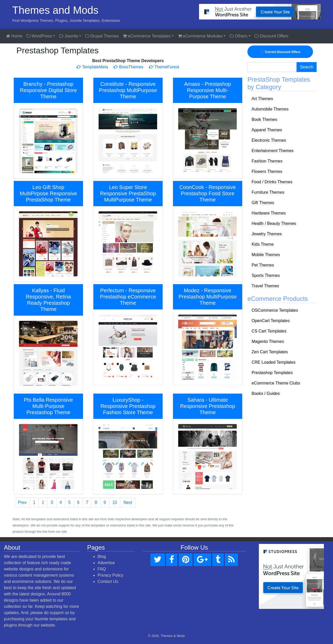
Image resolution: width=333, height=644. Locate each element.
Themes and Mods (55, 10)
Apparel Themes (267, 130)
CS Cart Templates (269, 331)
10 (115, 502)
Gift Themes (263, 203)
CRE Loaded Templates (274, 362)
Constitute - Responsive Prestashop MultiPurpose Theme (128, 90)
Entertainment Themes (273, 151)
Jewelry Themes (267, 234)
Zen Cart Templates (270, 352)
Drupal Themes (102, 36)
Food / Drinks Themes (272, 182)
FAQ (102, 569)
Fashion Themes (267, 161)
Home (14, 36)
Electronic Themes (269, 140)
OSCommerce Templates (275, 310)
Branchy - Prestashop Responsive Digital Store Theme (48, 90)
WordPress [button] (39, 36)
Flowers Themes (267, 171)
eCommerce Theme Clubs (276, 383)
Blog (102, 557)
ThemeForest (164, 67)
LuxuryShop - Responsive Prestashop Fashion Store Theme (128, 406)
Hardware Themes (269, 213)
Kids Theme (263, 244)
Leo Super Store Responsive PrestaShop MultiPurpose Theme (128, 193)
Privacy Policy (111, 575)
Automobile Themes (270, 109)
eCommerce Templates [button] (147, 36)
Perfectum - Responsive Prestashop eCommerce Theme (128, 297)
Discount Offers (271, 36)
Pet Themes (263, 265)
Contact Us (108, 581)
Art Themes (262, 99)
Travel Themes (265, 286)
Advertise (106, 563)
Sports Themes (266, 275)
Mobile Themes (266, 255)
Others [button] (238, 36)
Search (307, 67)
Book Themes (264, 119)
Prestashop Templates (272, 373)
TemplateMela (92, 67)
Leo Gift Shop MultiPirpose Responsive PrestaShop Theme (48, 193)
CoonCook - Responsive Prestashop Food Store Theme (208, 193)
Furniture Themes (268, 192)
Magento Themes (268, 341)
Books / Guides (266, 393)
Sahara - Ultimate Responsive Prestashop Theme (207, 406)
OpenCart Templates (271, 321)
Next (128, 502)
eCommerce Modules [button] (200, 36)
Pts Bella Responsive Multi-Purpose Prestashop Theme (49, 406)
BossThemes (129, 67)
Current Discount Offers (280, 52)
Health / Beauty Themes (274, 223)
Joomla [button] (69, 36)
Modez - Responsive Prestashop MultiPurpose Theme (207, 297)
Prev (22, 502)
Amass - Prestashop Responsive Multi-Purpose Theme (208, 90)
